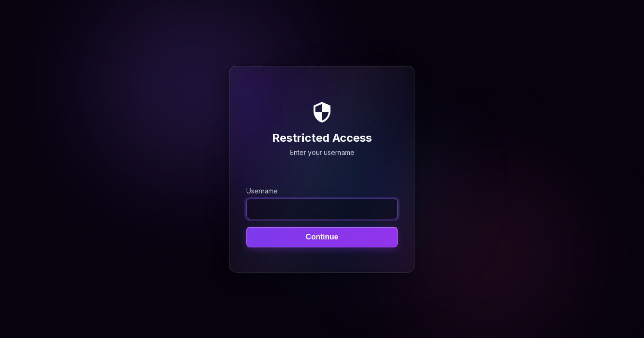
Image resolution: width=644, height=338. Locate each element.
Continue (322, 236)
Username (262, 190)
